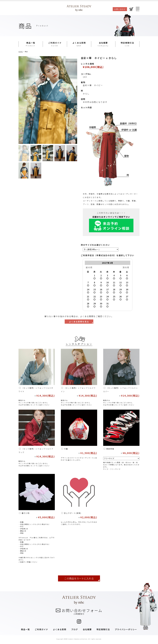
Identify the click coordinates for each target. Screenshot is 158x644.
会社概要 (103, 43)
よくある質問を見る (79, 322)
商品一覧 (31, 43)
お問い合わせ (120, 9)
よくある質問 (79, 43)
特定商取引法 (127, 43)
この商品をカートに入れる (79, 578)
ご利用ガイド (55, 43)
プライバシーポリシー (126, 629)
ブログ (75, 629)
